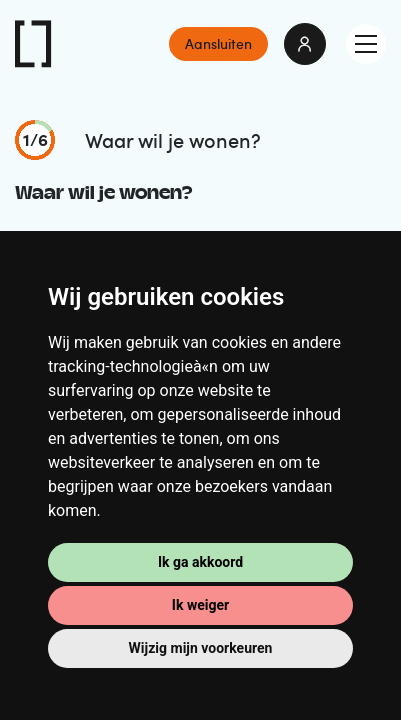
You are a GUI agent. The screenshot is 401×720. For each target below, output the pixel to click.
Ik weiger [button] (200, 605)
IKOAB (34, 44)
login (305, 44)
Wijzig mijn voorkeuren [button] (201, 648)
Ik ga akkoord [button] (200, 562)
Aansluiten (218, 43)
